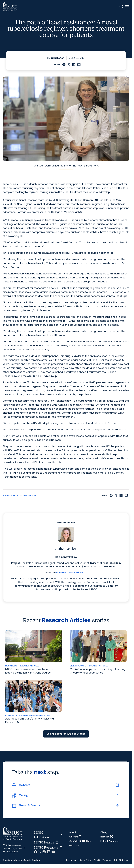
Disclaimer (71, 860)
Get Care (74, 846)
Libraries (107, 837)
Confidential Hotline (80, 841)
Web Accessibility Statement (116, 860)
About (73, 832)
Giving (104, 832)
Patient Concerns (110, 841)
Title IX (97, 860)
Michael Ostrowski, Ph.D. (71, 573)
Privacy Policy (85, 860)
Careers (75, 837)
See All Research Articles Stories (66, 734)
